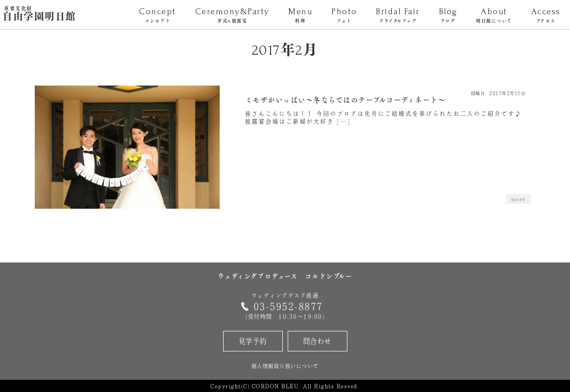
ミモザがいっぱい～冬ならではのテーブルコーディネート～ (345, 101)
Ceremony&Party (232, 16)
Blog (448, 16)
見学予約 (253, 341)
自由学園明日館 (39, 14)
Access (546, 16)
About (494, 16)
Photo (344, 16)
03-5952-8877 (288, 306)
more (519, 199)
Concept (158, 16)
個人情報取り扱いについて (285, 366)
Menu (300, 16)
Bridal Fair (398, 16)
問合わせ (318, 341)
